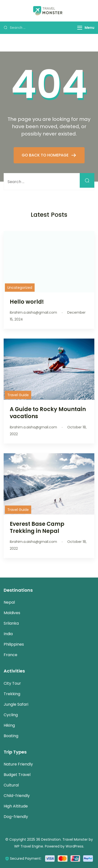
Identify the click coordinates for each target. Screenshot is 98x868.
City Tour (12, 683)
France (10, 655)
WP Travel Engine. (29, 846)
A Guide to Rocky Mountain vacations (48, 413)
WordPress (74, 846)
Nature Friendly (18, 764)
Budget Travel (17, 775)
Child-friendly (17, 796)
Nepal (9, 602)
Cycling (11, 715)
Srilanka (11, 623)
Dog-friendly (16, 817)
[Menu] (80, 28)
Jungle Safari (16, 704)
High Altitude (16, 806)
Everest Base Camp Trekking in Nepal (37, 527)
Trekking (12, 694)
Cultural (11, 785)
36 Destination (48, 839)
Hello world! (27, 302)
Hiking (9, 725)
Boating (11, 736)
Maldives (12, 613)
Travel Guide (18, 395)
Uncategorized (20, 288)
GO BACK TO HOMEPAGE (46, 155)
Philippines (14, 644)
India (8, 634)
